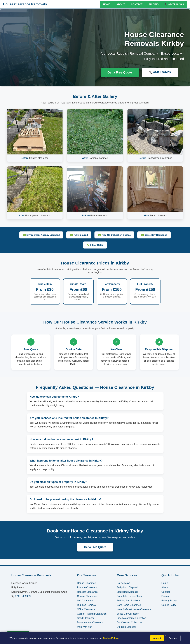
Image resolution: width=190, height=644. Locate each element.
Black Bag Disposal (127, 592)
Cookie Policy (111, 638)
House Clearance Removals (25, 4)
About (121, 4)
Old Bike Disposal (126, 627)
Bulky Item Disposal (127, 587)
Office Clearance (86, 609)
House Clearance (87, 583)
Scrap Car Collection (128, 614)
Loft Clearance (85, 601)
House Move (124, 583)
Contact (137, 4)
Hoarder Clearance (87, 592)
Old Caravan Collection (129, 622)
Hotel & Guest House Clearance (134, 609)
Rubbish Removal (87, 605)
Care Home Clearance (129, 605)
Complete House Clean (129, 596)
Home (107, 4)
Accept (157, 638)
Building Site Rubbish (128, 601)
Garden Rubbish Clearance (92, 614)
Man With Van (85, 627)
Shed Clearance (86, 618)
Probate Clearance (87, 587)
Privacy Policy (169, 601)
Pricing (154, 4)
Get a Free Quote (120, 72)
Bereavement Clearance (90, 622)
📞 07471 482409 (174, 4)
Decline (173, 638)
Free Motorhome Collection (131, 618)
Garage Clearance (87, 596)
